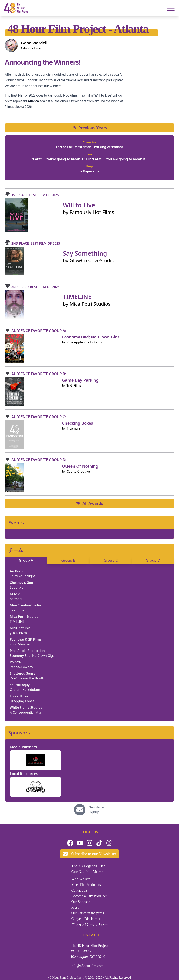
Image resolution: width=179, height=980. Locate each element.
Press (75, 907)
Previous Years (90, 128)
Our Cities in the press (88, 913)
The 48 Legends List (88, 866)
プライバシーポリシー (90, 924)
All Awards (89, 503)
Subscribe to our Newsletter (89, 854)
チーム (16, 550)
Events (16, 523)
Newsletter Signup (97, 810)
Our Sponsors (81, 902)
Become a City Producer (89, 896)
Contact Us (80, 890)
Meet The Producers (86, 885)
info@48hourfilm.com (87, 966)
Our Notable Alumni (88, 872)
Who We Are (81, 879)
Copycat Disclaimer (86, 919)
